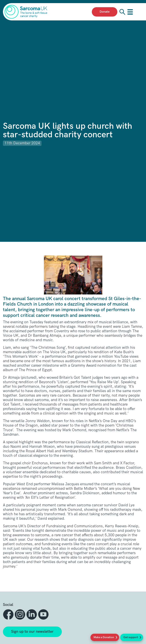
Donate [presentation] (105, 12)
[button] (9, 614)
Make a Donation (104, 637)
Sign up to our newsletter (32, 632)
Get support (131, 637)
